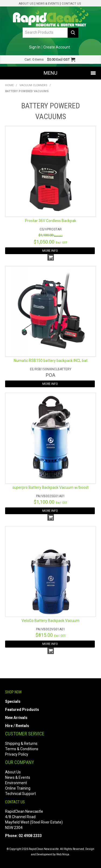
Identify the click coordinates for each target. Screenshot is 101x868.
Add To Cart (51, 257)
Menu (50, 73)
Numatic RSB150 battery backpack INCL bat (51, 361)
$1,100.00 (51, 235)
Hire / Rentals (17, 726)
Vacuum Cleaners (33, 85)
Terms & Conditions (22, 749)
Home (9, 85)
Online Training (18, 788)
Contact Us (71, 4)
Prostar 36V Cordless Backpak (51, 221)
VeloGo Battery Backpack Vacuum (50, 621)
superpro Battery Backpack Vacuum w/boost (50, 487)
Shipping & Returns (21, 743)
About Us (26, 4)
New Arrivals (16, 718)
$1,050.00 (50, 242)
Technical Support (20, 794)
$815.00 (51, 635)
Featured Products (22, 710)
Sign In (35, 47)
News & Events (48, 4)
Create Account (57, 47)
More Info (50, 251)
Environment (16, 783)
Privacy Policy (17, 754)
